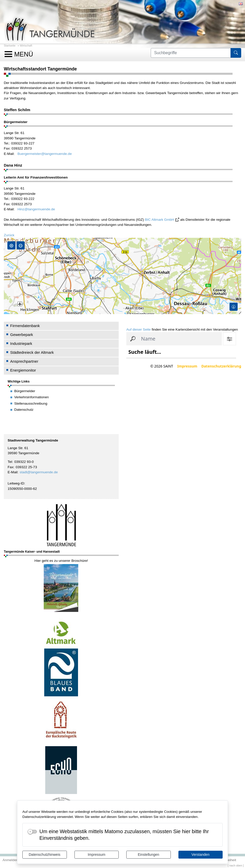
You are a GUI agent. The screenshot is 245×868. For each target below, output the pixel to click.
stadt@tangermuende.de (39, 472)
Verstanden (200, 855)
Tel (10, 462)
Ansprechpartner (24, 361)
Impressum (96, 855)
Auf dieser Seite (139, 329)
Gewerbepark (22, 335)
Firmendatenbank (25, 326)
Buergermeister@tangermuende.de (45, 154)
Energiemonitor (23, 370)
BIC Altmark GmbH (159, 220)
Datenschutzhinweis (45, 855)
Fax (11, 467)
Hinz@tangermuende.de (36, 209)
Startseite (10, 46)
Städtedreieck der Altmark (32, 352)
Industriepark (21, 343)
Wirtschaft (26, 46)
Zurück (9, 235)
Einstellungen (148, 855)
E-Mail (13, 472)
